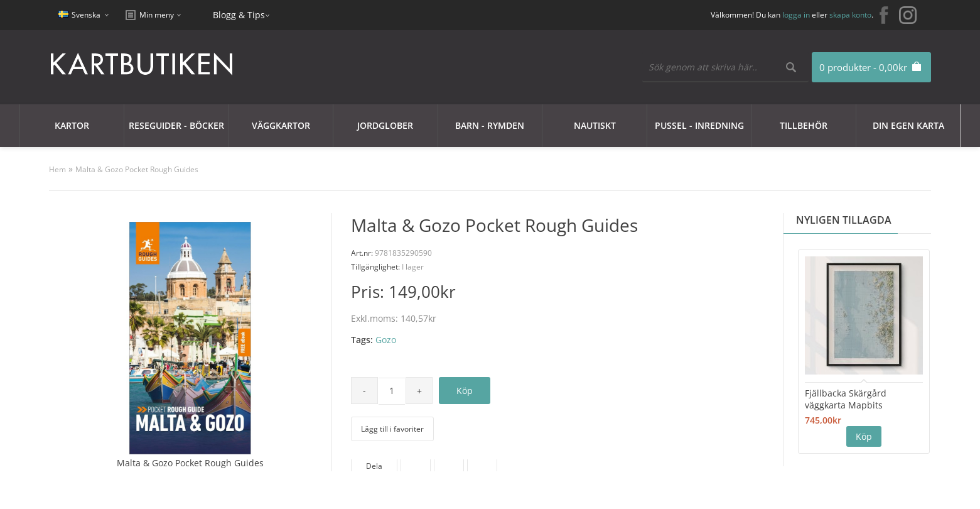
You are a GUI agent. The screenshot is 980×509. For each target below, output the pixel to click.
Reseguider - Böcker (176, 125)
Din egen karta (908, 125)
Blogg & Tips (239, 15)
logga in (796, 15)
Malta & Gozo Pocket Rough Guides (137, 169)
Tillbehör (804, 125)
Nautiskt (595, 125)
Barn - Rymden (490, 125)
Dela (374, 466)
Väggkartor (281, 125)
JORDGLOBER (385, 125)
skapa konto (850, 15)
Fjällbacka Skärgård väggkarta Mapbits (846, 399)
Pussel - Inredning (699, 125)
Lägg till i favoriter (392, 429)
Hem (57, 169)
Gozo (386, 340)
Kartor (72, 125)
